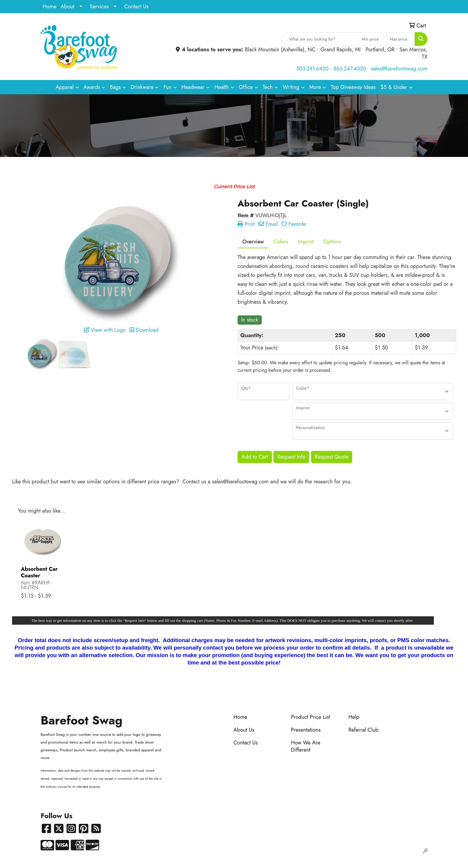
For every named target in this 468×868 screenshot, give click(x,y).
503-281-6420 (312, 69)
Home (50, 7)
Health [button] (222, 87)
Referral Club (363, 730)
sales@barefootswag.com (399, 69)
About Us (244, 730)
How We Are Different (306, 746)
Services (99, 7)
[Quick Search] (320, 39)
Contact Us (136, 7)
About (67, 7)
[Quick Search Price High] (401, 39)
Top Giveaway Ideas (353, 87)
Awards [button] (92, 87)
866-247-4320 (350, 69)
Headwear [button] (193, 87)
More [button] (315, 87)
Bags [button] (115, 87)
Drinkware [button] (142, 87)
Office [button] (246, 87)
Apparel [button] (64, 87)
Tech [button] (268, 87)
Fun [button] (167, 87)
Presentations (306, 730)
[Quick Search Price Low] (373, 39)
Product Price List (311, 717)
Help (354, 717)
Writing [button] (291, 87)
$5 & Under (394, 87)
